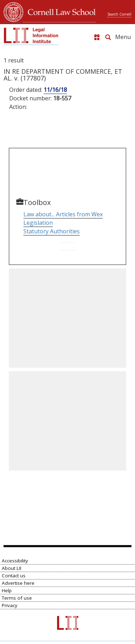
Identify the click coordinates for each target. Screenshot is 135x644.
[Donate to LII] (97, 37)
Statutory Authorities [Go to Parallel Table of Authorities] (52, 231)
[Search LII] (108, 37)
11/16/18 (55, 90)
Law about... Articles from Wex (63, 214)
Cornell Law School (60, 11)
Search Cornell (119, 14)
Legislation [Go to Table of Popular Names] (38, 223)
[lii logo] (31, 35)
